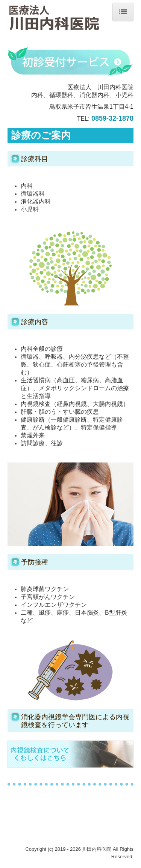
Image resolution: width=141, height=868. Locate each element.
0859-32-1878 (112, 118)
